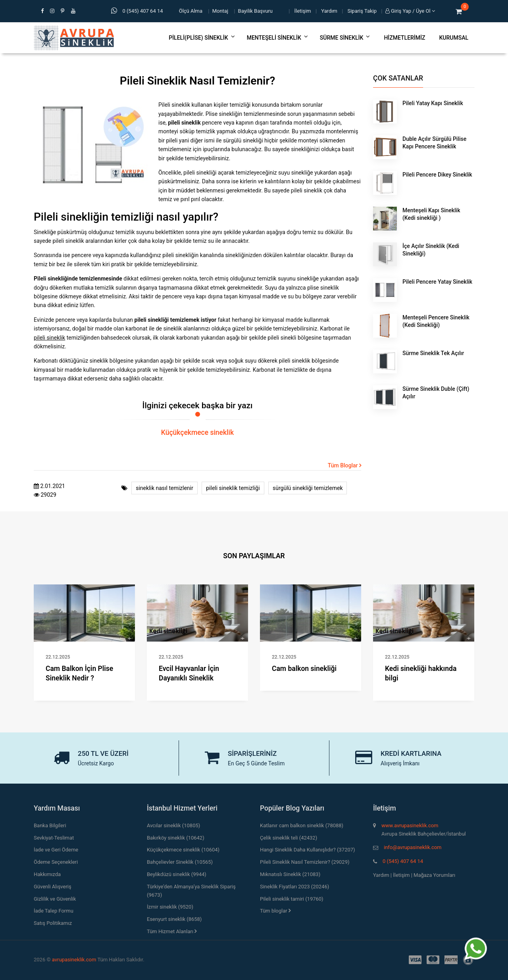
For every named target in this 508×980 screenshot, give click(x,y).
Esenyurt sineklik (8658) (174, 919)
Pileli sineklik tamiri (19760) (292, 899)
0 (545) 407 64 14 (403, 861)
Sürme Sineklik (345, 38)
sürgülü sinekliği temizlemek (308, 488)
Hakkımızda (47, 874)
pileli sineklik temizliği (233, 488)
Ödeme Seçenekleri (56, 862)
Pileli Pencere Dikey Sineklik (437, 175)
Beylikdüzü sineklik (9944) (177, 874)
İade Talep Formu (54, 911)
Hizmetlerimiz (404, 38)
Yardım (329, 11)
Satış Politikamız (53, 923)
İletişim (303, 11)
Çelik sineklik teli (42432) (289, 838)
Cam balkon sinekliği (304, 669)
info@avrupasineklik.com (413, 847)
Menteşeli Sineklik (277, 38)
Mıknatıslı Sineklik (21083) (290, 874)
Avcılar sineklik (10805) (173, 825)
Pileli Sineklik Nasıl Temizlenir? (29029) (305, 862)
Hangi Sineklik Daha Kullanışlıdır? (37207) (308, 850)
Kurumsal (454, 38)
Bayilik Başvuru (255, 11)
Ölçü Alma (191, 11)
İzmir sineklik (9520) (170, 907)
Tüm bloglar (275, 911)
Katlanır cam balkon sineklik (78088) (302, 825)
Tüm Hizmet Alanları (172, 931)
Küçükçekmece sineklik (197, 432)
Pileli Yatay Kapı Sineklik (433, 103)
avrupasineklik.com (74, 960)
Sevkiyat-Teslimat (54, 838)
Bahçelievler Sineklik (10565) (180, 862)
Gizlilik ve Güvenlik (55, 899)
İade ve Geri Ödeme (56, 850)
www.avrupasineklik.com (410, 825)
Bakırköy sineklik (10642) (176, 838)
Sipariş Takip (362, 11)
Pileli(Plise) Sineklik (202, 38)
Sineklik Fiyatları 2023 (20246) (294, 887)
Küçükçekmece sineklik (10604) (183, 850)
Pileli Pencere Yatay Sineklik (437, 282)
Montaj (220, 11)
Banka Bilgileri (50, 825)
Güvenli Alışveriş (53, 887)
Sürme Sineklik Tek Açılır (433, 353)
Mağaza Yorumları (434, 875)
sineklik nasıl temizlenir (165, 488)
